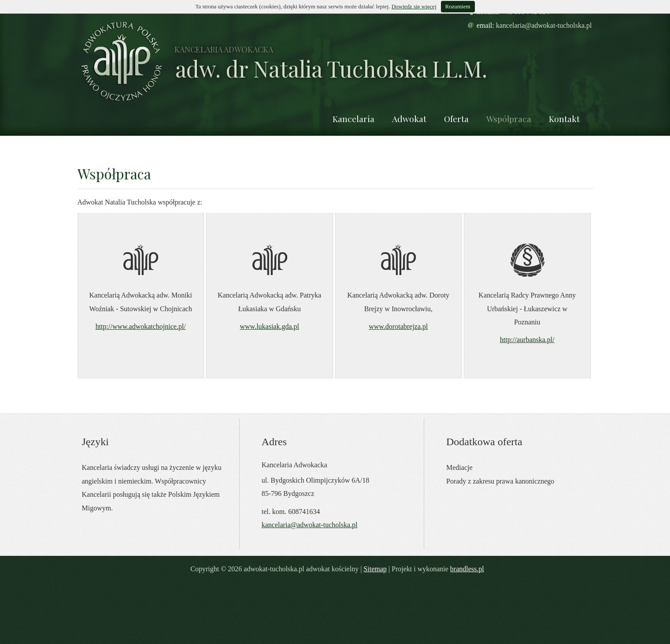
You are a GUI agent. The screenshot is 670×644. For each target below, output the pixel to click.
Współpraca (509, 119)
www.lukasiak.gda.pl (270, 326)
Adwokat (409, 119)
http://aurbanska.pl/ (527, 340)
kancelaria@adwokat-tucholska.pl (544, 25)
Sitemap (375, 569)
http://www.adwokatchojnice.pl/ (141, 326)
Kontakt (564, 119)
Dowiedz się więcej (414, 6)
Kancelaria (354, 119)
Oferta (456, 119)
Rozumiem (458, 6)
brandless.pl (467, 569)
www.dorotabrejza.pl (398, 326)
